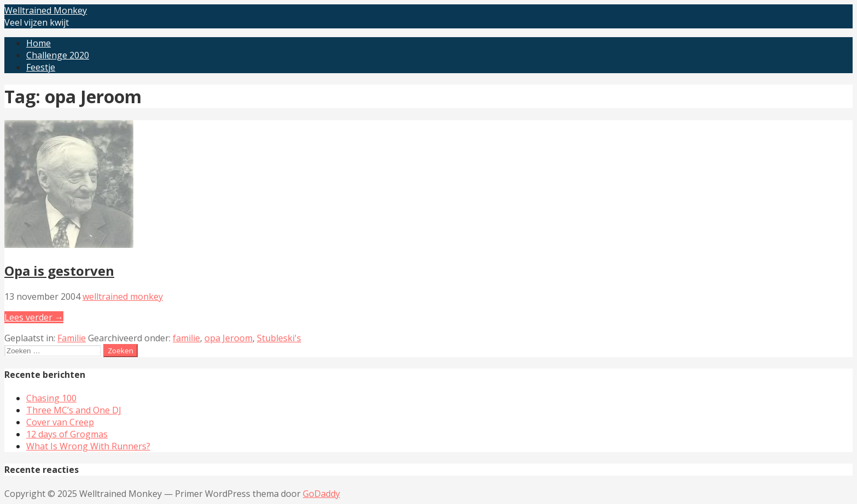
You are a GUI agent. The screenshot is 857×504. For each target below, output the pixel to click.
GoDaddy (321, 494)
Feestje (41, 67)
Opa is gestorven (59, 271)
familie (186, 338)
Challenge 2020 (58, 55)
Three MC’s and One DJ (74, 410)
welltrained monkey (123, 297)
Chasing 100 (51, 398)
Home (39, 43)
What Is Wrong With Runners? (88, 446)
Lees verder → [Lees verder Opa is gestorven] (34, 317)
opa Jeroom (228, 338)
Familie (72, 338)
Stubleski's (279, 338)
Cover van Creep (60, 422)
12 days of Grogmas (67, 434)
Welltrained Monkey (46, 10)
